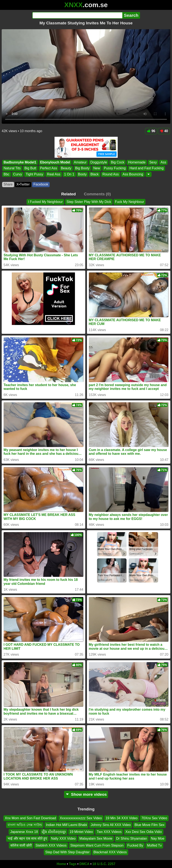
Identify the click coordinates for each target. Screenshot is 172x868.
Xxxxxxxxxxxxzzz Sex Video (81, 818)
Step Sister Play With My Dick (89, 202)
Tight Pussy (34, 174)
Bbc (7, 174)
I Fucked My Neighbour (45, 202)
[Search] (77, 15)
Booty (82, 174)
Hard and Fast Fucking (147, 168)
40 (164, 131)
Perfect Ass (49, 168)
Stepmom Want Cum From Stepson (97, 845)
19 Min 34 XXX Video (122, 818)
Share (8, 184)
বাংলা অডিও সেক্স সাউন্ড (25, 825)
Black (94, 174)
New (97, 168)
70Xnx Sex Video (154, 818)
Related (69, 194)
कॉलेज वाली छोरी (21, 845)
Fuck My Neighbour (130, 202)
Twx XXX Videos (109, 832)
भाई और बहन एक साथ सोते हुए (27, 838)
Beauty (66, 168)
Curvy (18, 174)
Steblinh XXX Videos (51, 845)
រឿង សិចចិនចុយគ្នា (54, 832)
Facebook (41, 184)
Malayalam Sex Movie (96, 838)
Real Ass (54, 174)
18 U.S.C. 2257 (104, 864)
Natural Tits (12, 168)
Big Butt (30, 168)
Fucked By (135, 845)
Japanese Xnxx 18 (24, 832)
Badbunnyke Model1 (20, 162)
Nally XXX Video (63, 838)
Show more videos (86, 794)
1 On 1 (69, 174)
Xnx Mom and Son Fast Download (30, 818)
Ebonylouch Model (55, 162)
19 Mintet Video (81, 832)
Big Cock (117, 162)
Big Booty (82, 168)
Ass (163, 162)
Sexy (153, 162)
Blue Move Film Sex (149, 825)
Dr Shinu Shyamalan (132, 838)
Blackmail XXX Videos (110, 852)
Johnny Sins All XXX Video (111, 825)
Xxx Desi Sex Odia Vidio (143, 832)
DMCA (84, 864)
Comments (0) (97, 194)
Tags (73, 864)
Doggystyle (99, 162)
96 (151, 131)
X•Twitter (23, 184)
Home (61, 864)
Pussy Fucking (115, 168)
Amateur (80, 162)
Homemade (137, 162)
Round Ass (111, 174)
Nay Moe (158, 838)
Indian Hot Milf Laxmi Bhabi (66, 825)
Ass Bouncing (133, 174)
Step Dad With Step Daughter (67, 852)
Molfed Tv (154, 845)
